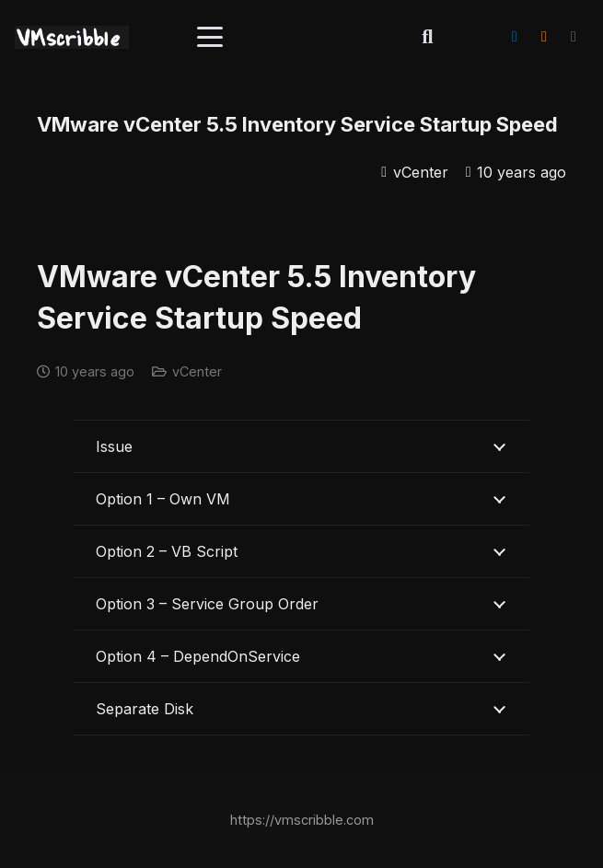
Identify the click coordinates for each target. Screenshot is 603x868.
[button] (210, 37)
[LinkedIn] (515, 37)
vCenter (421, 172)
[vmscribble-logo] (72, 37)
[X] (485, 37)
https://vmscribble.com (302, 820)
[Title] (574, 37)
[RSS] (544, 37)
